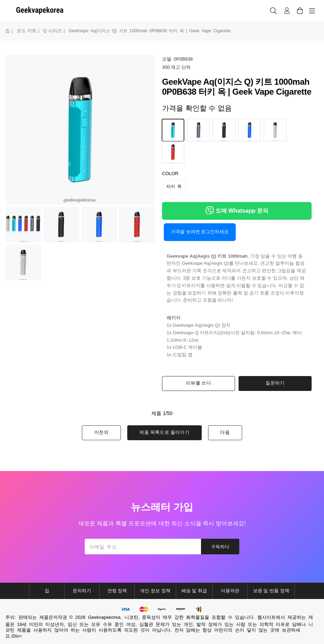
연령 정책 (117, 591)
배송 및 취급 (194, 591)
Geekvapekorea (104, 617)
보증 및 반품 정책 (271, 591)
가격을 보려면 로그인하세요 (200, 232)
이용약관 (230, 591)
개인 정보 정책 (155, 591)
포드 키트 (27, 31)
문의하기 (82, 591)
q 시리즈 (53, 31)
